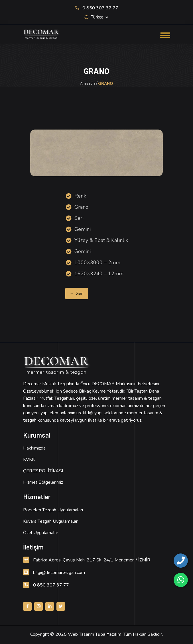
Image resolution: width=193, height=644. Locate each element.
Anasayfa (88, 83)
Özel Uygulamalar (41, 533)
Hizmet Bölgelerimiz (43, 482)
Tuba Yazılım (108, 634)
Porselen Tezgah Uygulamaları (53, 510)
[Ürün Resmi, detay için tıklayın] (96, 153)
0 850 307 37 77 (96, 8)
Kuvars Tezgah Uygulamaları (51, 521)
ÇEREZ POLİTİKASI (43, 471)
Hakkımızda (34, 448)
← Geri (77, 294)
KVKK (29, 460)
